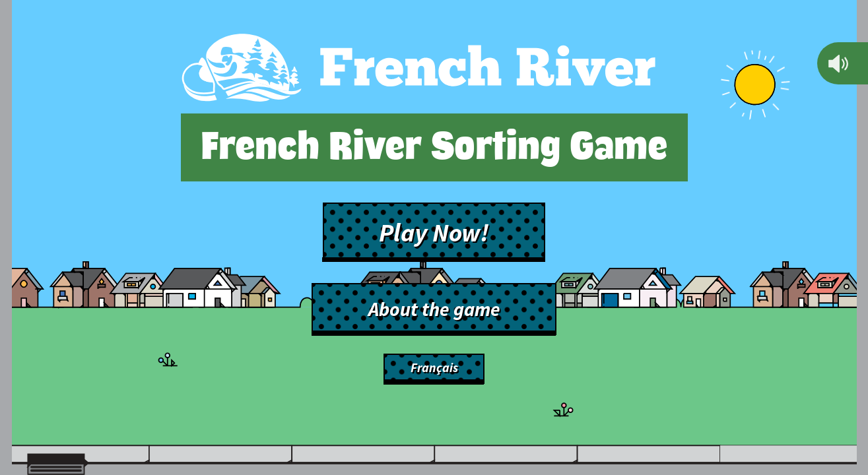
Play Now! (434, 232)
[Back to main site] (418, 70)
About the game (434, 309)
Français (434, 367)
